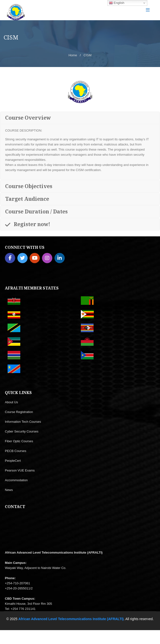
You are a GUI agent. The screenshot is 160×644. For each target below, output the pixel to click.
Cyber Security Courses (22, 431)
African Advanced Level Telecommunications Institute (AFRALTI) (71, 619)
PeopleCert (13, 461)
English (117, 3)
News (9, 490)
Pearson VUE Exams (20, 470)
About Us (11, 402)
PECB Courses (16, 451)
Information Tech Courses (23, 422)
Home (73, 55)
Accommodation (16, 480)
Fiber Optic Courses (19, 441)
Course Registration (19, 412)
